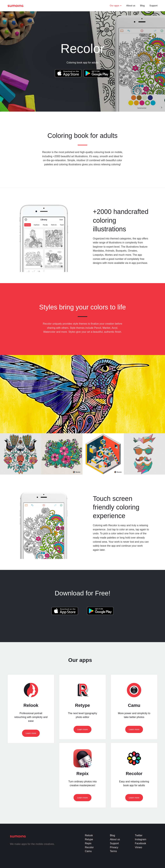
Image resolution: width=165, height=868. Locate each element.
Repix (88, 843)
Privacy (114, 847)
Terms (113, 851)
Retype (89, 839)
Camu (88, 851)
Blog (142, 6)
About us (131, 6)
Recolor (89, 847)
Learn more (31, 733)
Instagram (141, 839)
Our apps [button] (116, 6)
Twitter (139, 835)
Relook (89, 835)
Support (154, 6)
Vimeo (138, 847)
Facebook (140, 843)
